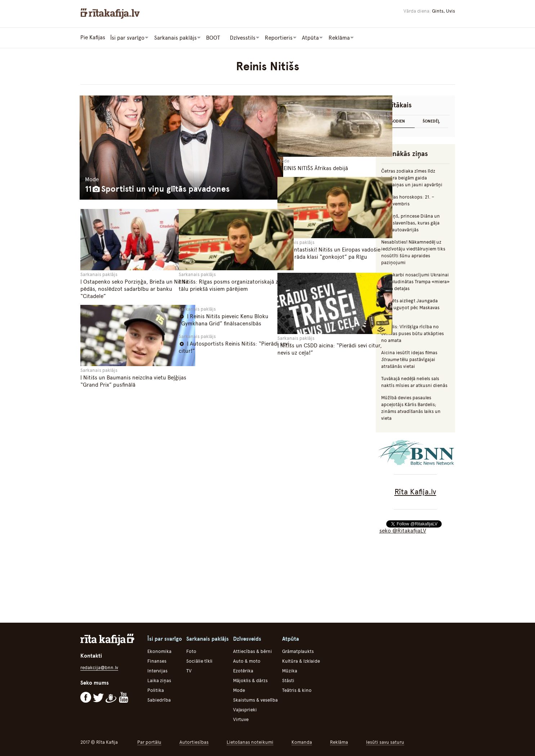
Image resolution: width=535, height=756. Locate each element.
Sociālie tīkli (199, 661)
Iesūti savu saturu (385, 742)
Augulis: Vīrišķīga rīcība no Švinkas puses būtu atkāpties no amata (413, 333)
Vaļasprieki (245, 709)
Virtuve (241, 719)
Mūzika (290, 670)
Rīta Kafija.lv (415, 491)
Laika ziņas (159, 680)
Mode (239, 690)
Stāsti (288, 680)
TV (189, 670)
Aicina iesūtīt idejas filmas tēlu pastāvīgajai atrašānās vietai (409, 359)
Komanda (302, 742)
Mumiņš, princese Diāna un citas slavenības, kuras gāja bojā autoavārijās (411, 223)
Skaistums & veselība (255, 700)
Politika (156, 690)
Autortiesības (194, 742)
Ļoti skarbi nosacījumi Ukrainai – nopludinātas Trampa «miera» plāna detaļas (415, 281)
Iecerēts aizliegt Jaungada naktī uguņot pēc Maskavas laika (410, 307)
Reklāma (339, 742)
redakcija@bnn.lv (99, 667)
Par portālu (149, 742)
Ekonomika (159, 651)
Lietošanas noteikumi (250, 742)
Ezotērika (243, 670)
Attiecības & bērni (253, 651)
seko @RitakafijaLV (403, 530)
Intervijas (157, 670)
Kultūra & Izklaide (301, 661)
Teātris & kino (297, 690)
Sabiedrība (159, 700)
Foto (191, 651)
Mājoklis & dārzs (250, 680)
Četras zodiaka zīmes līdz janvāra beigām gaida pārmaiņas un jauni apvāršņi (412, 177)
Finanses (157, 661)
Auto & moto (247, 661)
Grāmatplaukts (298, 651)
